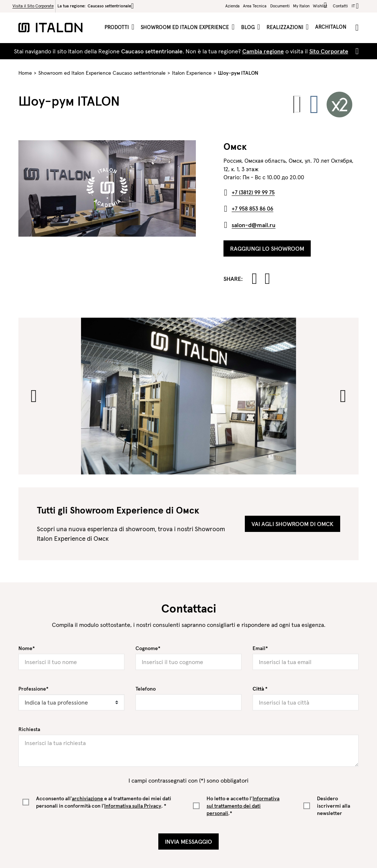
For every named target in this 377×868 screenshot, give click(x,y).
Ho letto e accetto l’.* (243, 806)
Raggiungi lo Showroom (267, 248)
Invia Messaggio (188, 841)
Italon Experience (192, 73)
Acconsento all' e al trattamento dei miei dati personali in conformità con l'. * (104, 802)
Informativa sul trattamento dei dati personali (243, 806)
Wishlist (321, 5)
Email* (260, 648)
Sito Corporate (329, 51)
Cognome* (148, 648)
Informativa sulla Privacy (133, 806)
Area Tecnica (255, 6)
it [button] (353, 6)
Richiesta (29, 729)
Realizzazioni (286, 27)
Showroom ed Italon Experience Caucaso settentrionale (102, 73)
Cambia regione (263, 51)
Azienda (232, 6)
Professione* (34, 689)
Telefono (146, 689)
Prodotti (117, 27)
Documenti (280, 6)
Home (25, 73)
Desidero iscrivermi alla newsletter (334, 806)
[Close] (356, 51)
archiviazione (87, 798)
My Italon (301, 6)
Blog (249, 27)
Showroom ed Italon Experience (186, 27)
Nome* (27, 648)
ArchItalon (331, 27)
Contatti (340, 6)
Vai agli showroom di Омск (293, 524)
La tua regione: (96, 6)
